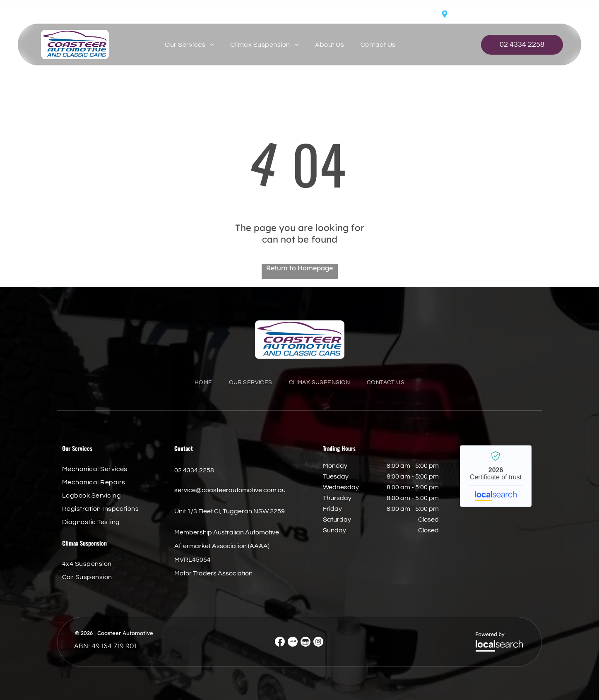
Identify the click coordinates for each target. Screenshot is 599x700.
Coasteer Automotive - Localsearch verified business (496, 476)
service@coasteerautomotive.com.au (85, 14)
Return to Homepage (299, 268)
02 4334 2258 (194, 470)
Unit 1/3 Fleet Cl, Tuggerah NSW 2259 (509, 14)
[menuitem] (189, 45)
